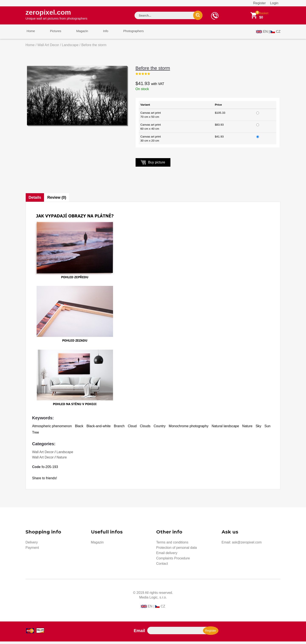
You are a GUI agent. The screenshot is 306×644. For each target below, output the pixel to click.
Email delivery (167, 555)
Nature (62, 460)
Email (139, 633)
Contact (162, 566)
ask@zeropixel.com (247, 545)
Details (35, 200)
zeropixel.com (56, 15)
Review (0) (57, 200)
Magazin (77, 34)
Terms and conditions (172, 545)
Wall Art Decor (48, 48)
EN (265, 33)
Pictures (52, 34)
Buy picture (153, 165)
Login (274, 3)
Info (98, 34)
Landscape (70, 48)
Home (30, 34)
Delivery (32, 545)
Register (259, 3)
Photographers (124, 34)
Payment (32, 550)
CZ (278, 33)
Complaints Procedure (173, 561)
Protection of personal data (176, 550)
